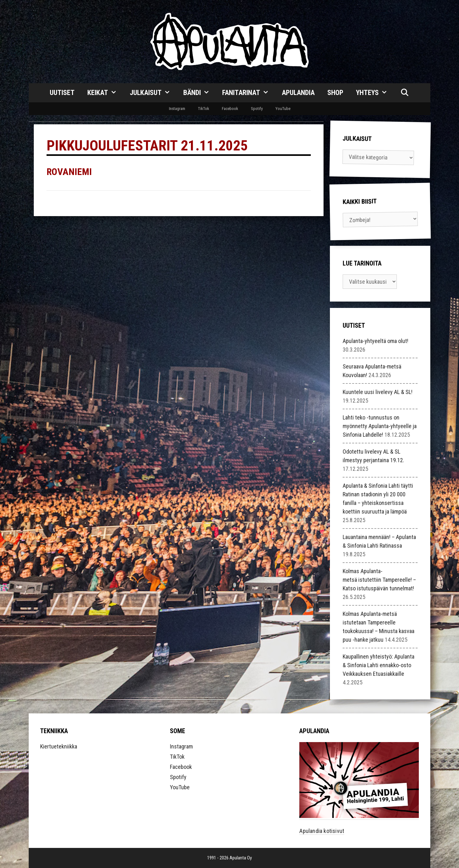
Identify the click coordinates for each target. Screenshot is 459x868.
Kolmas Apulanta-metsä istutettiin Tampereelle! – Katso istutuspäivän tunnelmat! (379, 580)
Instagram (177, 109)
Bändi (200, 93)
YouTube (283, 109)
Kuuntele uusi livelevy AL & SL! (378, 392)
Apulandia (298, 93)
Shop (335, 93)
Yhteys (375, 93)
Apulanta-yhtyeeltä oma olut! (375, 341)
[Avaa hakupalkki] (404, 93)
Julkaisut (153, 93)
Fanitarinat (249, 93)
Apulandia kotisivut (322, 831)
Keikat (105, 93)
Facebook (230, 109)
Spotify (257, 109)
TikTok (204, 109)
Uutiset (62, 93)
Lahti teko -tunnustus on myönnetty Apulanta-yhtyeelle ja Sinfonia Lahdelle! (380, 426)
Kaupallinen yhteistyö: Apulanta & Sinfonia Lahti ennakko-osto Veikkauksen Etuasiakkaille (379, 665)
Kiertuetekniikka (59, 746)
